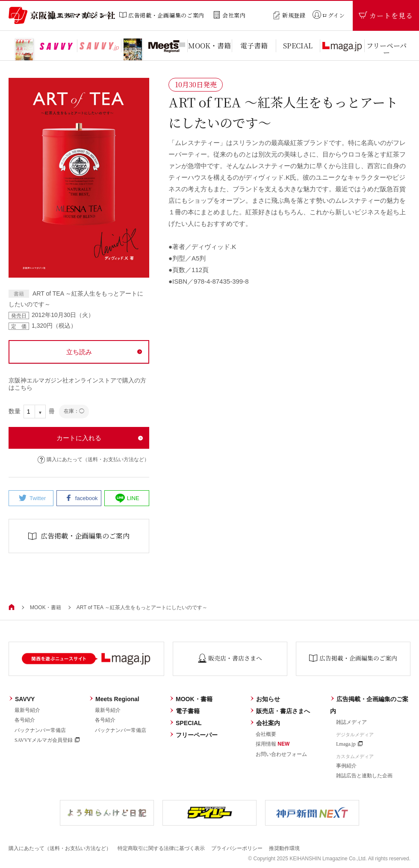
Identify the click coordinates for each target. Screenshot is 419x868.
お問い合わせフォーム (281, 754)
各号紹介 (25, 720)
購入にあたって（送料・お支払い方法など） (93, 460)
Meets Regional (114, 699)
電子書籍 (184, 711)
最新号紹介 (27, 710)
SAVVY (22, 699)
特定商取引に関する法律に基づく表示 (161, 848)
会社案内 (265, 723)
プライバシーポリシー (237, 848)
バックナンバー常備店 (40, 730)
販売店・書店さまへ (280, 711)
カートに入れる (79, 438)
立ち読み (79, 352)
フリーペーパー (193, 735)
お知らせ (265, 699)
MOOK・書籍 (46, 607)
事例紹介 (346, 766)
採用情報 (273, 744)
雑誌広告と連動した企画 (364, 776)
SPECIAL (186, 723)
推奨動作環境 (284, 848)
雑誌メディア (351, 722)
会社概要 (266, 734)
